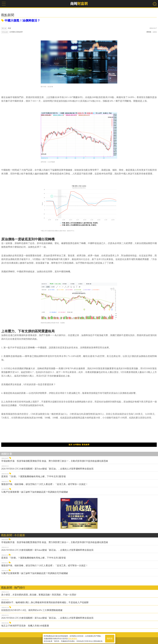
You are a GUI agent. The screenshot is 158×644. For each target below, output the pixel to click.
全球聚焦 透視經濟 (16, 32)
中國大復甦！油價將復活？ (21, 21)
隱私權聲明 (72, 638)
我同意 (110, 638)
